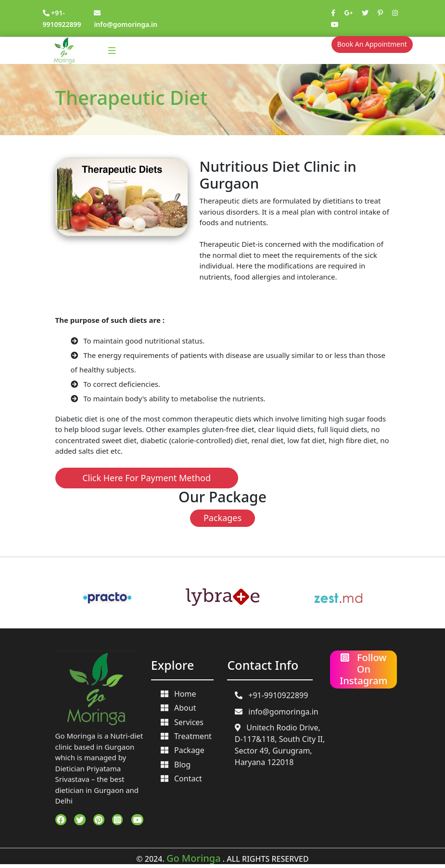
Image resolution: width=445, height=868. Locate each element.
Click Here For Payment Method (146, 478)
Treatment (186, 736)
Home (178, 694)
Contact (181, 779)
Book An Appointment (372, 44)
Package (183, 750)
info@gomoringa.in (277, 712)
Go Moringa (194, 858)
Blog (176, 765)
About (178, 708)
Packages (222, 518)
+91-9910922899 (272, 695)
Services (182, 722)
